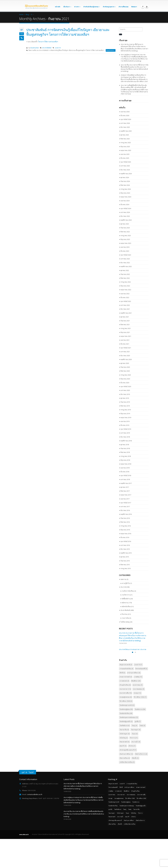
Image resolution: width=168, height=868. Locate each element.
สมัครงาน (125, 603)
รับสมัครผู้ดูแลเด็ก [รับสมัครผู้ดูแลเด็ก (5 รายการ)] (126, 751)
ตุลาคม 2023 (125, 224)
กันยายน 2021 (125, 321)
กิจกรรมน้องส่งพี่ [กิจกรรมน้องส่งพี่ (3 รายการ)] (141, 698)
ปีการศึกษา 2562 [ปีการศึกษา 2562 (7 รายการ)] (140, 726)
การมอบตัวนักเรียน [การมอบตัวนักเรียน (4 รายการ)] (126, 698)
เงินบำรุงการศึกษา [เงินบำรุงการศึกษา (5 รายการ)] (126, 783)
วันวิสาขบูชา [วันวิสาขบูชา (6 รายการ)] (125, 763)
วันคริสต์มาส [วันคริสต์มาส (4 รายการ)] (125, 755)
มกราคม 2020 (125, 390)
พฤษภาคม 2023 (126, 243)
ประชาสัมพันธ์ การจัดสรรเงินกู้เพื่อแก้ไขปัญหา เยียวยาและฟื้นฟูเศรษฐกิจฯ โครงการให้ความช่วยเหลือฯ (68, 32)
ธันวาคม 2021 (125, 309)
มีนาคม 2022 (125, 297)
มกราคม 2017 (125, 506)
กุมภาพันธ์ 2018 (126, 475)
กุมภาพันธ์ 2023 (126, 255)
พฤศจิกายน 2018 (126, 441)
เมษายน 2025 (125, 154)
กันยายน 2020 (125, 367)
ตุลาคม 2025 (125, 135)
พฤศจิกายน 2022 (126, 266)
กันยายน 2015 (125, 561)
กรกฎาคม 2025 (126, 143)
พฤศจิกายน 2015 (126, 553)
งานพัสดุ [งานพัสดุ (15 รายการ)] (138, 706)
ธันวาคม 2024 (125, 170)
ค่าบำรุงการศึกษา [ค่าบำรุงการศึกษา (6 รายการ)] (134, 702)
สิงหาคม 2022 (125, 278)
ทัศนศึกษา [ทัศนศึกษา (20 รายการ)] (136, 710)
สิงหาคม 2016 (125, 522)
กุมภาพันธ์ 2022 (126, 301)
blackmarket (35, 48)
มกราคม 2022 (125, 305)
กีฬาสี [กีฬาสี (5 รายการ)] (122, 702)
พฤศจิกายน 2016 (126, 514)
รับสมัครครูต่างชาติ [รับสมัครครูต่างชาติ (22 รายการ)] (127, 734)
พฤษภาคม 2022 (126, 290)
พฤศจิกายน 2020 (126, 359)
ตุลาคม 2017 (125, 487)
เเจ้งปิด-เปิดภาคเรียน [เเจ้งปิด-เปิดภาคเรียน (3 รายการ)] (127, 791)
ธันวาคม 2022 (125, 263)
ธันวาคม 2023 (125, 216)
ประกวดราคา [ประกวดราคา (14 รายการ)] (125, 718)
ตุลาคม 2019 (125, 398)
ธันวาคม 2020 (125, 356)
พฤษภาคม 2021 (126, 336)
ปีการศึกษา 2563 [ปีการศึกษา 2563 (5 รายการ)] (126, 730)
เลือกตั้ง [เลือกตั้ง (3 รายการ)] (135, 787)
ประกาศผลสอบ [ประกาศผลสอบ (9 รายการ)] (139, 718)
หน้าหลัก (58, 7)
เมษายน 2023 (125, 247)
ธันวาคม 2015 (125, 549)
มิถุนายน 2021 (125, 332)
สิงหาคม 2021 (125, 325)
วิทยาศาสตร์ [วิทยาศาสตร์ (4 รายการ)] (125, 771)
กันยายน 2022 (125, 274)
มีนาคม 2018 (125, 472)
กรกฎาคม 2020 (126, 375)
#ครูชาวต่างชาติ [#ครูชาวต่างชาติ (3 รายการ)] (126, 694)
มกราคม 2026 (125, 123)
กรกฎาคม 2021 (126, 328)
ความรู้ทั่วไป (126, 583)
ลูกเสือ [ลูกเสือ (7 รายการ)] (138, 751)
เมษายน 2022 (125, 294)
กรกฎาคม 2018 (126, 456)
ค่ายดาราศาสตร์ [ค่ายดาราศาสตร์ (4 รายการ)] (126, 706)
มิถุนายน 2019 (125, 414)
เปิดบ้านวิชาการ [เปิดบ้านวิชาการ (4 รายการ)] (141, 783)
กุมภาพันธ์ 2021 (126, 348)
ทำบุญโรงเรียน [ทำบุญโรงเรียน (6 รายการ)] (125, 714)
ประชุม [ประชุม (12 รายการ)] (137, 722)
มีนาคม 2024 (125, 204)
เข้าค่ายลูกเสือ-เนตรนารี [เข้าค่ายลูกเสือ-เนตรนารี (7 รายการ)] (128, 779)
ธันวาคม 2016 (125, 510)
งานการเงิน (125, 618)
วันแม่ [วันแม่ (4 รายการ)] (135, 763)
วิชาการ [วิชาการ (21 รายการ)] (134, 767)
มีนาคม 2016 (125, 537)
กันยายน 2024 (125, 181)
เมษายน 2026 (125, 112)
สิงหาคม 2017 (125, 491)
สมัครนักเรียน (126, 606)
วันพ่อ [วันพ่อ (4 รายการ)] (142, 755)
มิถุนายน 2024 (125, 193)
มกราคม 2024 (125, 212)
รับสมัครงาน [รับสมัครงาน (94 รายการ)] (140, 738)
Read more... (111, 50)
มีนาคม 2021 (125, 344)
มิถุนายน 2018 (125, 460)
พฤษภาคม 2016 (126, 534)
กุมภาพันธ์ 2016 (126, 541)
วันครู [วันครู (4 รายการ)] (134, 755)
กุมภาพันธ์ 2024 (126, 208)
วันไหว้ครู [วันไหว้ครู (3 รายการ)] (124, 767)
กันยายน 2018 (125, 448)
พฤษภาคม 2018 (126, 464)
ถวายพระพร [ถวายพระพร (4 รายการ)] (124, 710)
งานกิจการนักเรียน (128, 591)
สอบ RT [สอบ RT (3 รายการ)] (123, 775)
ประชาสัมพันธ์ (47, 48)
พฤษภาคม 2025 (126, 150)
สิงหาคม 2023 (125, 232)
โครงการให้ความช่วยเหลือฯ (48, 42)
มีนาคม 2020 (125, 383)
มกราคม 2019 (125, 433)
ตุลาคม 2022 (125, 270)
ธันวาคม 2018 (125, 437)
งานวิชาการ (126, 595)
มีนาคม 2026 (125, 115)
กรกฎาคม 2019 (126, 410)
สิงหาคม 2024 (125, 185)
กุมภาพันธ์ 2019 (126, 429)
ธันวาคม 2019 (125, 394)
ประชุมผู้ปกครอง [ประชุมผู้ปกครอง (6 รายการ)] (126, 726)
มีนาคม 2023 (125, 251)
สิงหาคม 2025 (125, 139)
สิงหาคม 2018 (125, 452)
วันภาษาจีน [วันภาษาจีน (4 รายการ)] (124, 759)
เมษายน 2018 (125, 468)
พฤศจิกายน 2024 (126, 174)
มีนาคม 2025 (125, 158)
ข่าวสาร (77, 7)
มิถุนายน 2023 (125, 239)
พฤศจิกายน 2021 (126, 313)
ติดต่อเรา (134, 7)
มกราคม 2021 (125, 352)
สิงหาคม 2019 (125, 406)
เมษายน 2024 (125, 201)
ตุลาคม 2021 (125, 317)
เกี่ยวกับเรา (67, 7)
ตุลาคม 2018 (125, 445)
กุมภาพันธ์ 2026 (126, 119)
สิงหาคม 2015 (125, 565)
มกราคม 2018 (125, 479)
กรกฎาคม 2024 (126, 189)
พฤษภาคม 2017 (126, 495)
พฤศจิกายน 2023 (126, 220)
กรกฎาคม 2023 (126, 236)
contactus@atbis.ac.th (35, 824)
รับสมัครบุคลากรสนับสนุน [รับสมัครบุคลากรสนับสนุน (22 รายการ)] (129, 747)
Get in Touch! (28, 801)
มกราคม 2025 (125, 166)
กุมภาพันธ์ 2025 (126, 162)
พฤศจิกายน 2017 (126, 483)
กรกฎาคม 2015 (126, 568)
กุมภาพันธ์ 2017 (126, 503)
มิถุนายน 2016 (125, 530)
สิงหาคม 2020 (125, 371)
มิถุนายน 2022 (125, 286)
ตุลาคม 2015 (125, 557)
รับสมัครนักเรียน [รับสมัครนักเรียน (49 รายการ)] (126, 742)
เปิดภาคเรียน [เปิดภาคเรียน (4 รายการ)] (125, 787)
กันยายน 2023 (125, 228)
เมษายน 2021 (125, 340)
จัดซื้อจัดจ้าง (126, 599)
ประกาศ (123, 587)
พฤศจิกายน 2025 (126, 131)
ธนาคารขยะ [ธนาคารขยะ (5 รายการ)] (138, 714)
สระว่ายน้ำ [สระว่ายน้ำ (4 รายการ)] (136, 771)
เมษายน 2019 (125, 421)
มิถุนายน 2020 (125, 379)
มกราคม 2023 (125, 259)
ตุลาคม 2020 (125, 363)
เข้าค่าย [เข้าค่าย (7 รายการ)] (132, 775)
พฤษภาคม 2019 (126, 417)
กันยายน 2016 (125, 518)
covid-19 (58, 48)
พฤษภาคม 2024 (126, 197)
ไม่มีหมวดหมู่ (125, 622)
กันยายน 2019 (125, 402)
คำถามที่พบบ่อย (123, 7)
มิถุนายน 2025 (125, 147)
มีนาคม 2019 (125, 425)
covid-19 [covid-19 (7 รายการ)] (138, 694)
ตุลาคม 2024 (125, 177)
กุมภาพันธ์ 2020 (126, 386)
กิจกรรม (124, 614)
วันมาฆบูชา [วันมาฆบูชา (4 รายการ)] (136, 759)
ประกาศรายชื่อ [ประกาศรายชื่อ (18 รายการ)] (126, 722)
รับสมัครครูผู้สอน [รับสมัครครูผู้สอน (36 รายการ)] (126, 738)
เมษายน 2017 (125, 499)
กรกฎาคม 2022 (126, 282)
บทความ (123, 579)
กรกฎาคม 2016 (126, 526)
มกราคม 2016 (125, 545)
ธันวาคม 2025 (125, 127)
